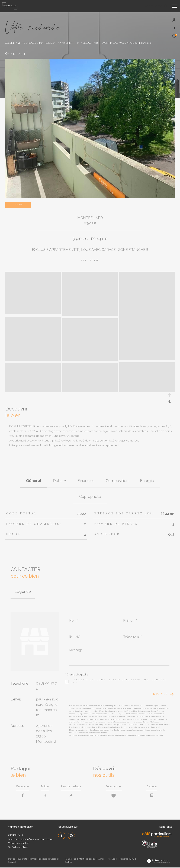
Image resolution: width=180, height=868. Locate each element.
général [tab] (34, 481)
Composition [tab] (117, 481)
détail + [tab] (59, 481)
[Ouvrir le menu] (174, 6)
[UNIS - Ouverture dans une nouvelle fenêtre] (149, 845)
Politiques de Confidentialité (111, 735)
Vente (21, 43)
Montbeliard (47, 43)
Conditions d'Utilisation (136, 735)
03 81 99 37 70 (16, 835)
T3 (78, 43)
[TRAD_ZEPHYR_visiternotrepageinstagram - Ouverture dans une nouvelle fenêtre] (71, 836)
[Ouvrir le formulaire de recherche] (156, 6)
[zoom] (33, 312)
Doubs (32, 43)
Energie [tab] (147, 481)
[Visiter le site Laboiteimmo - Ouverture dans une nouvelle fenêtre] (158, 862)
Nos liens (112, 859)
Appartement (66, 43)
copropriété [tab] (90, 496)
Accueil (10, 43)
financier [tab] (86, 481)
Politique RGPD (127, 859)
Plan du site (71, 859)
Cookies (68, 863)
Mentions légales (87, 859)
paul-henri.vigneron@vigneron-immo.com (30, 840)
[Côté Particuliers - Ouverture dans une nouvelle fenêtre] (157, 835)
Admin (102, 859)
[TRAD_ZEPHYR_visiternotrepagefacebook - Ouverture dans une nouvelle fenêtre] (61, 836)
